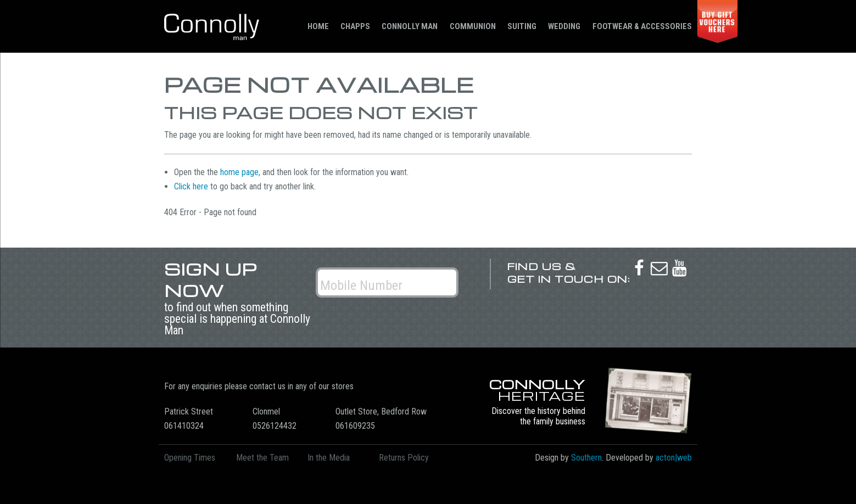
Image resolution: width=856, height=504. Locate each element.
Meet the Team (262, 458)
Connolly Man (410, 26)
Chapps (355, 26)
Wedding (564, 26)
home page (239, 172)
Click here (191, 186)
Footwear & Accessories (642, 26)
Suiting (522, 26)
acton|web (674, 458)
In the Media (329, 458)
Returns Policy (404, 458)
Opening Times (190, 458)
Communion (473, 26)
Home (318, 26)
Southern (586, 458)
